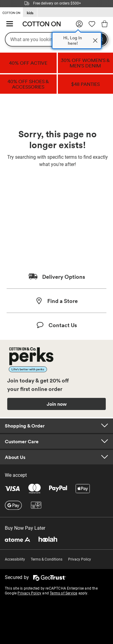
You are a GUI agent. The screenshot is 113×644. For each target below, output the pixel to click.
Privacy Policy (80, 559)
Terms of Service (63, 593)
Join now (57, 404)
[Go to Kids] (30, 12)
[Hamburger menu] (10, 24)
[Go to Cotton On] (11, 12)
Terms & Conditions (47, 559)
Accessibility (15, 559)
